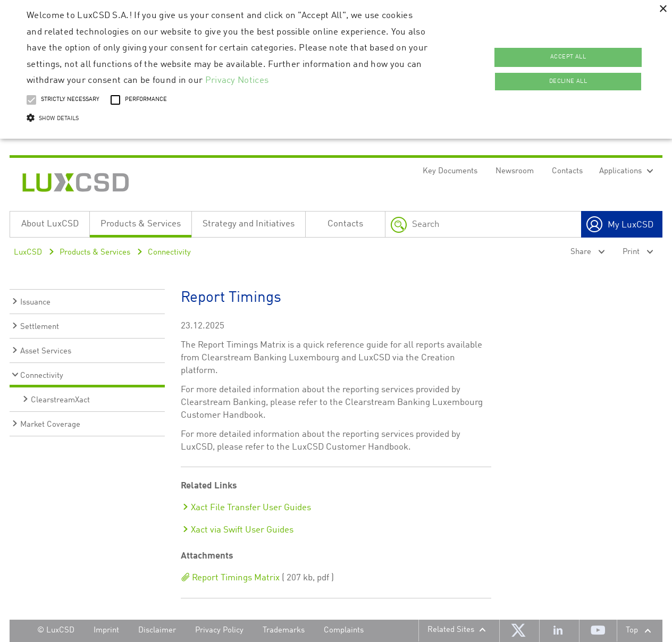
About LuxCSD (50, 224)
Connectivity (169, 253)
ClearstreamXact (60, 400)
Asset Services (46, 352)
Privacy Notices (237, 81)
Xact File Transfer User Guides (251, 508)
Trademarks (284, 631)
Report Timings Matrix (235, 578)
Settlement (40, 327)
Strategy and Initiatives (249, 224)
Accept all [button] (568, 57)
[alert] (336, 69)
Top (632, 631)
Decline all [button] (568, 82)
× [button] (663, 9)
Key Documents (450, 171)
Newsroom (515, 171)
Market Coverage (50, 425)
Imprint (106, 631)
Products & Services (141, 224)
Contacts (567, 171)
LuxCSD (28, 253)
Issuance (35, 303)
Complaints (344, 631)
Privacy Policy (219, 631)
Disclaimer (157, 631)
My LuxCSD (631, 225)
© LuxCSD (56, 631)
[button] (228, 119)
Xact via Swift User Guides (242, 530)
